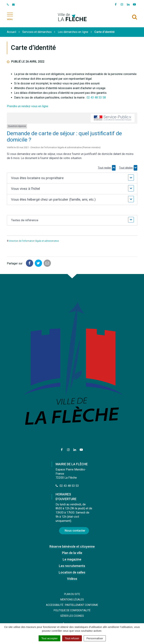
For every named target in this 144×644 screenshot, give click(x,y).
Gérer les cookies (72, 616)
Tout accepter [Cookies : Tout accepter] (49, 638)
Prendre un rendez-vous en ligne (28, 106)
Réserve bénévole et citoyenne (72, 546)
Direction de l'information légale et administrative (34, 241)
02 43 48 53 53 (67, 486)
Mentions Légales (72, 600)
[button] (72, 178)
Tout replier (107, 168)
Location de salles (72, 572)
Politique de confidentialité (72, 610)
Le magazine (72, 559)
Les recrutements (72, 566)
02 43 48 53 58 (96, 98)
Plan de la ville (72, 553)
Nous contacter (75, 531)
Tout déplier (128, 168)
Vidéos (72, 579)
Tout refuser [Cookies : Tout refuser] (72, 638)
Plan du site (72, 594)
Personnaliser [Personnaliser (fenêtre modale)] (95, 638)
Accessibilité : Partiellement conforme (72, 605)
